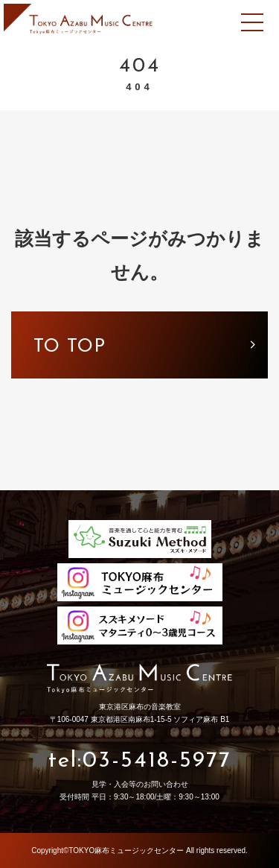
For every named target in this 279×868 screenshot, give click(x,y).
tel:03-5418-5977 (140, 761)
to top (70, 347)
